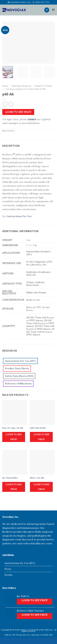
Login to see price (18, 112)
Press (8, 569)
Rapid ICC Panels (43, 86)
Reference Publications (18, 383)
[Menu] (47, 10)
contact (32, 119)
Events (9, 575)
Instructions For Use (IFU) (20, 361)
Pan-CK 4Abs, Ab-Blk (13, 428)
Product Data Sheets (17, 368)
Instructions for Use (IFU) (20, 563)
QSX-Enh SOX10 (38, 428)
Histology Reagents (22, 86)
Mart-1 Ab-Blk (37, 478)
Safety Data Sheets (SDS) (19, 376)
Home (5, 86)
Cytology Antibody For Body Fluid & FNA (26, 89)
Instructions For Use (19, 216)
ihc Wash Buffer (10, 478)
